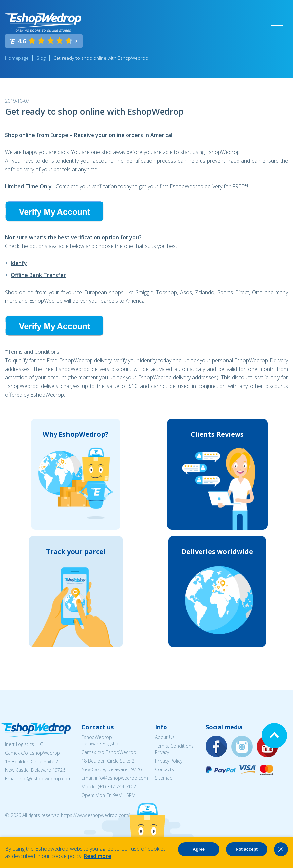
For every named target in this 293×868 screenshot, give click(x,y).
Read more (97, 856)
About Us (165, 737)
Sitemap (164, 778)
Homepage (17, 58)
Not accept (246, 849)
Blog (41, 58)
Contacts (165, 769)
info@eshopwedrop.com (45, 779)
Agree (199, 849)
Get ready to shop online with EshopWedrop (101, 58)
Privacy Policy (169, 761)
